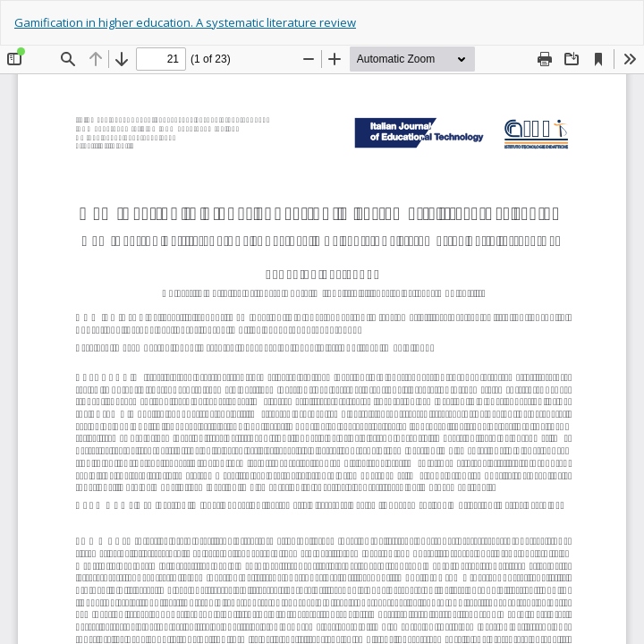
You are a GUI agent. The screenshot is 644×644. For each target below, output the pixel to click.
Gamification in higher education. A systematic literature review (185, 22)
